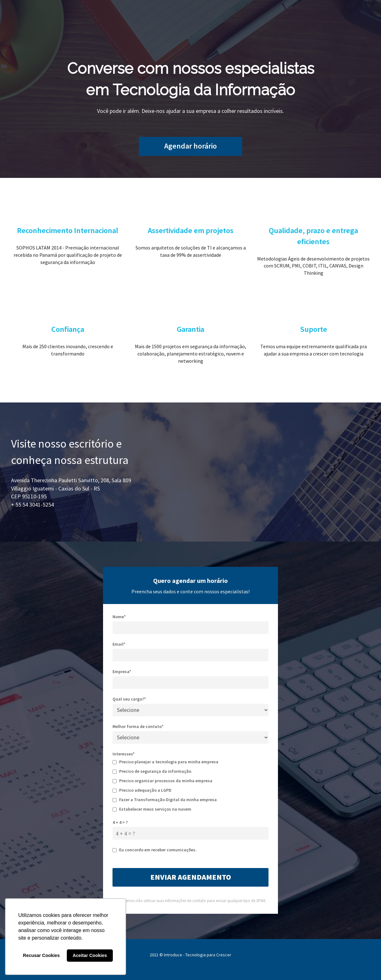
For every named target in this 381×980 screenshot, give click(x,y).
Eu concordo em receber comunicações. (155, 850)
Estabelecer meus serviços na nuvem (152, 809)
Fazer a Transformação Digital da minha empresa (165, 800)
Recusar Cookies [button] (41, 955)
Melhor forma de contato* (138, 726)
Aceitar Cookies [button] (90, 955)
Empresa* (122, 672)
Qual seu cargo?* (129, 699)
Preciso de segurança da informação (152, 771)
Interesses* (124, 754)
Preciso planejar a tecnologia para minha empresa (165, 762)
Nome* (119, 617)
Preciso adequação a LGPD (142, 790)
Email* (119, 644)
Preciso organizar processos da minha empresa (162, 781)
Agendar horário (190, 146)
